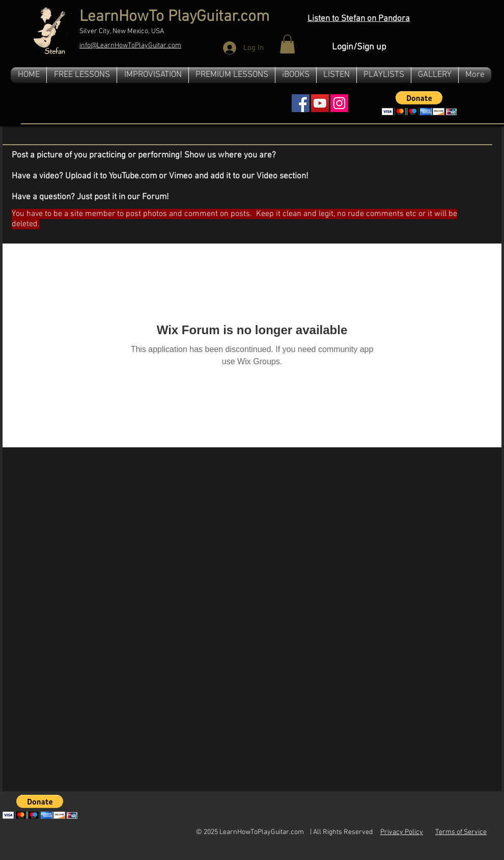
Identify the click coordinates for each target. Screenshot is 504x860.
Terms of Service (461, 832)
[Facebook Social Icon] (301, 103)
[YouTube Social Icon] (320, 103)
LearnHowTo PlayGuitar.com (174, 17)
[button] (287, 44)
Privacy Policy (402, 832)
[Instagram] (339, 103)
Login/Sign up (359, 47)
